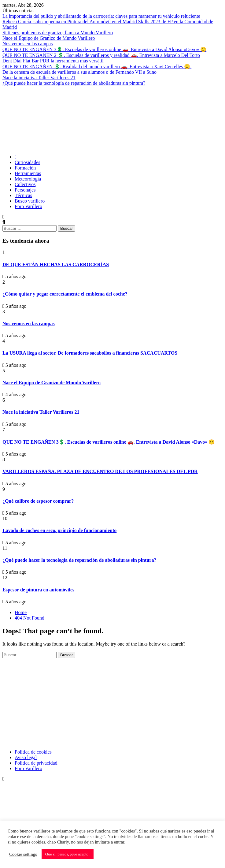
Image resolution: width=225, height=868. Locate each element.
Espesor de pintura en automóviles (38, 590)
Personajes (25, 190)
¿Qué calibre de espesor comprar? (38, 501)
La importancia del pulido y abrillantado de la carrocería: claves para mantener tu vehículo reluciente (101, 16)
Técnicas (23, 195)
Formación (25, 168)
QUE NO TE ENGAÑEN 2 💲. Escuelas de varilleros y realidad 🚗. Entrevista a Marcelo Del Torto (101, 55)
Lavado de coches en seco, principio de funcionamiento (59, 530)
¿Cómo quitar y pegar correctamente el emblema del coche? (65, 294)
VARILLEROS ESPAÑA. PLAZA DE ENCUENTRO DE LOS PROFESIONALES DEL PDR (100, 471)
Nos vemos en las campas (28, 44)
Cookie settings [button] (23, 854)
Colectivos (25, 184)
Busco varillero (30, 201)
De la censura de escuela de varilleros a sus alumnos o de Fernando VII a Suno (79, 72)
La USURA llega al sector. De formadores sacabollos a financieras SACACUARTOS (90, 353)
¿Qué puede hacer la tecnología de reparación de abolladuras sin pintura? (74, 83)
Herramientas (28, 173)
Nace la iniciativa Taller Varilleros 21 (39, 78)
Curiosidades (28, 162)
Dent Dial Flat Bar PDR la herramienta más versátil (53, 61)
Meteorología (28, 179)
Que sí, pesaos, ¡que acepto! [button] (68, 854)
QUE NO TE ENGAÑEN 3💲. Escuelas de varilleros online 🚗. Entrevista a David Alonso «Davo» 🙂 (104, 49)
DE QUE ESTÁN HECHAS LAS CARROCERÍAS (56, 264)
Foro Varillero (28, 206)
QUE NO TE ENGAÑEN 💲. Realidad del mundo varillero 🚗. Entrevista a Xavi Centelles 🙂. (97, 67)
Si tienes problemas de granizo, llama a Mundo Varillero (58, 33)
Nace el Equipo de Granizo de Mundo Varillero (49, 38)
